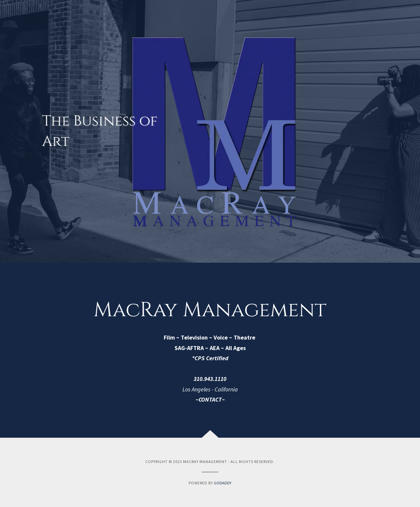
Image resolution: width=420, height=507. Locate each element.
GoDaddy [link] (223, 483)
